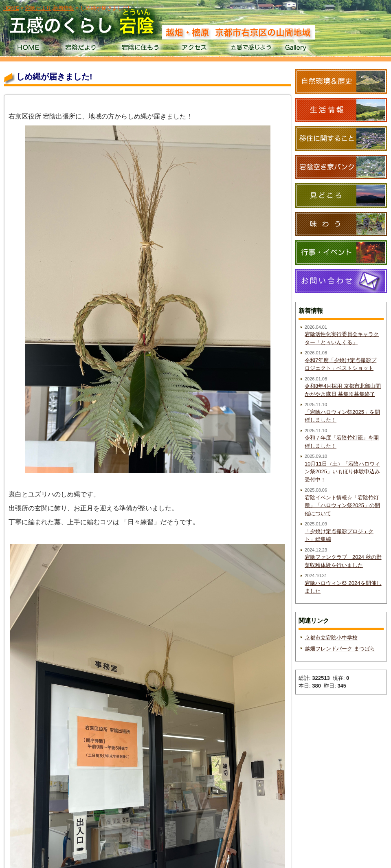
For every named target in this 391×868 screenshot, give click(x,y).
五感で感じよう (251, 49)
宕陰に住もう (139, 49)
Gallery (307, 49)
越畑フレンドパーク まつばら (340, 649)
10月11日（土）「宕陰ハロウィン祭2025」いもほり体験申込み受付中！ (342, 472)
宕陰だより (84, 49)
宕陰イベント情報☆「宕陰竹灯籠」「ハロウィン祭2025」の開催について (342, 505)
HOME (28, 49)
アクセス (195, 49)
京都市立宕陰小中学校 (331, 638)
